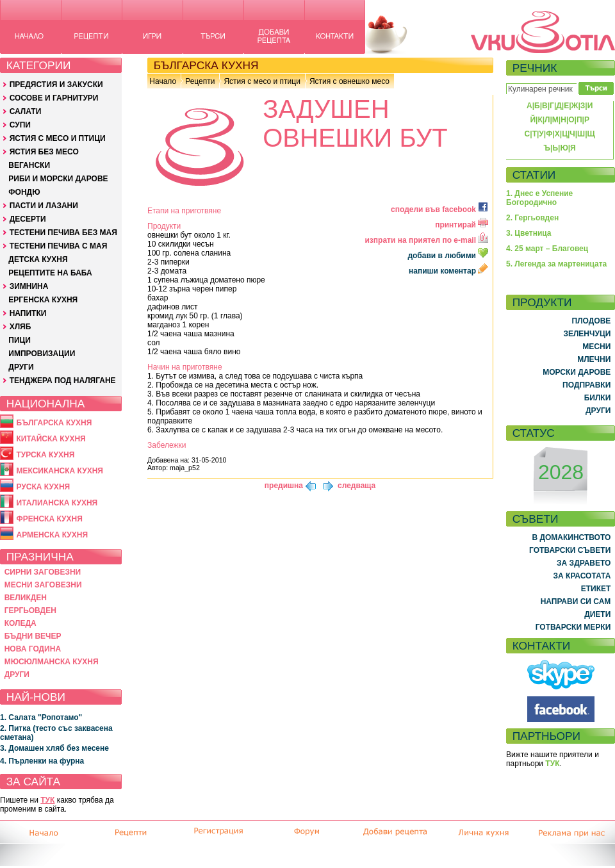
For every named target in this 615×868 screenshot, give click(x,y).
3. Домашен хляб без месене (54, 748)
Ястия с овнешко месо (349, 81)
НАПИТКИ (28, 313)
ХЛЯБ (20, 327)
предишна (284, 486)
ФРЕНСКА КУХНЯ (49, 519)
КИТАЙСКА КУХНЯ (51, 439)
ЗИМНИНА (29, 286)
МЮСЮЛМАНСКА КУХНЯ (52, 662)
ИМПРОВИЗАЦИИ (42, 354)
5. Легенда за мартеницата (556, 264)
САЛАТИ (26, 111)
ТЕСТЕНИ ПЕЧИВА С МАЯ (59, 246)
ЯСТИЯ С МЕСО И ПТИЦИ (58, 138)
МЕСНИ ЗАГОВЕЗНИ (43, 585)
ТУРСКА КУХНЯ (45, 455)
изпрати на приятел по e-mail (426, 240)
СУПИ (20, 125)
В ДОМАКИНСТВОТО (571, 537)
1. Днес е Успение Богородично (539, 198)
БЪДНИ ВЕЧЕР (33, 636)
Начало (163, 81)
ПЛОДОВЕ (592, 321)
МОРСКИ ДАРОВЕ (577, 372)
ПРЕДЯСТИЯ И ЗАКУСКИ (56, 85)
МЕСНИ (596, 347)
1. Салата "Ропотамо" (41, 717)
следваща (357, 486)
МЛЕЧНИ (594, 359)
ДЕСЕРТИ (28, 219)
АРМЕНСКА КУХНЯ (52, 535)
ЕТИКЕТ (596, 589)
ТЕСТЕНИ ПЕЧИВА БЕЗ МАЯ (63, 233)
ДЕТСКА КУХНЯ (38, 259)
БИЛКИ (598, 398)
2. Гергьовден (532, 218)
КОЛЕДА (20, 623)
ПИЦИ (20, 340)
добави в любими (449, 256)
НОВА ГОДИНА (33, 649)
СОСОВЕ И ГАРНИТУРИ (54, 98)
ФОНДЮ (24, 192)
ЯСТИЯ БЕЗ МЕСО (44, 152)
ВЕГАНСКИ (29, 165)
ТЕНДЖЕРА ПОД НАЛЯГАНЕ (63, 381)
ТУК (47, 800)
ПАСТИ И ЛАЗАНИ (44, 206)
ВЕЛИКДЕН (26, 598)
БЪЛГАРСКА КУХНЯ (54, 423)
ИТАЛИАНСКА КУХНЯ (57, 503)
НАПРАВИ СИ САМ (576, 602)
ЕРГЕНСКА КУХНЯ (43, 300)
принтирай (462, 225)
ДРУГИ (21, 367)
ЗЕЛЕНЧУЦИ (587, 334)
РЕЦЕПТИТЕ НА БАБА (50, 273)
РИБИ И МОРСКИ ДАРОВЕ (58, 179)
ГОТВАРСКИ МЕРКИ (573, 627)
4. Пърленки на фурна (42, 761)
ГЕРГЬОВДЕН (30, 610)
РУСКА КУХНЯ (43, 487)
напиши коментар (448, 271)
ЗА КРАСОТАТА (582, 576)
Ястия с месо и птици (262, 81)
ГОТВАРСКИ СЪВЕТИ (570, 550)
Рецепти (200, 81)
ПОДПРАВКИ (586, 385)
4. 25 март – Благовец (547, 249)
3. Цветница (529, 233)
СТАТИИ (534, 175)
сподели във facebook (439, 209)
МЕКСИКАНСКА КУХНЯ (60, 471)
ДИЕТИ (597, 614)
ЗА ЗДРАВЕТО (584, 563)
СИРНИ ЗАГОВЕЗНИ (43, 572)
